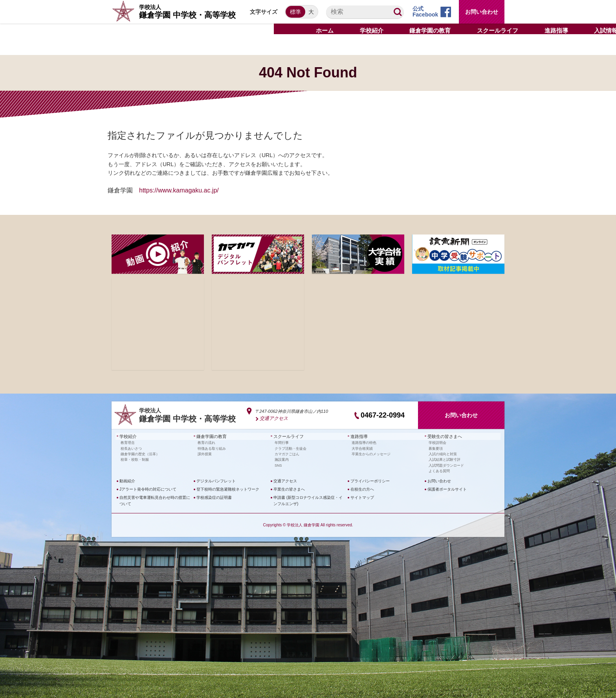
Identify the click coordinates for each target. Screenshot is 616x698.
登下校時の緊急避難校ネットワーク (228, 488)
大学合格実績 (362, 448)
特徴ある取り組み (212, 448)
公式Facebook (425, 12)
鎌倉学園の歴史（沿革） (140, 453)
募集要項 (436, 448)
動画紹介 (127, 480)
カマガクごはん (287, 453)
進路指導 (358, 436)
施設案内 (282, 459)
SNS (278, 465)
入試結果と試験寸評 (445, 459)
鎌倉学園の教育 (210, 436)
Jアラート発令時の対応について (148, 488)
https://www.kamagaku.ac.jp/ (179, 190)
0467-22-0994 (383, 415)
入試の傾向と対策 (443, 453)
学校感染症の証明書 (214, 497)
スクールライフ (287, 436)
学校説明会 (437, 442)
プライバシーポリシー (370, 480)
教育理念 (128, 442)
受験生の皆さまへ (443, 436)
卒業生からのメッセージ (371, 453)
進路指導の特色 (364, 442)
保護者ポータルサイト (447, 488)
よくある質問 (439, 470)
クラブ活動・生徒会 (291, 448)
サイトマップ (362, 497)
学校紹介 (127, 436)
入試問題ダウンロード (446, 465)
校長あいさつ (131, 448)
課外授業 (205, 453)
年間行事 (282, 442)
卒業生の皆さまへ (289, 488)
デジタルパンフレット (216, 480)
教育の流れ (206, 442)
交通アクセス (273, 418)
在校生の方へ (362, 488)
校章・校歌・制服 (135, 459)
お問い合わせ (482, 12)
